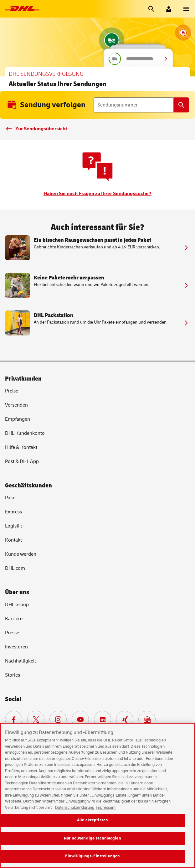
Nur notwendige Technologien (92, 839)
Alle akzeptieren (92, 821)
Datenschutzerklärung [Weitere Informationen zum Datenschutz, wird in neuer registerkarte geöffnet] (75, 808)
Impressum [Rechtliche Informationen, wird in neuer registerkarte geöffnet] (106, 808)
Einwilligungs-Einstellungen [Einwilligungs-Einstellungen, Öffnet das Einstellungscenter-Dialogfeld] (93, 857)
